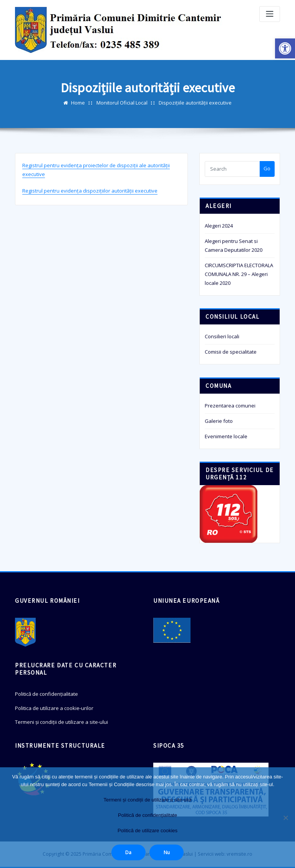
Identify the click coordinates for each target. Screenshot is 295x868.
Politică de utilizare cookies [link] (147, 831)
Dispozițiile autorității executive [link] (195, 103)
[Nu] (285, 818)
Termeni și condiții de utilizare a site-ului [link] (61, 722)
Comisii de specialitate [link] (231, 352)
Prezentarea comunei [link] (230, 406)
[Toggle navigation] (270, 14)
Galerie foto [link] (219, 421)
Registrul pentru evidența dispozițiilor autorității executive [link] (90, 191)
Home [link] (78, 103)
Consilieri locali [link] (222, 336)
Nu (167, 852)
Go (267, 168)
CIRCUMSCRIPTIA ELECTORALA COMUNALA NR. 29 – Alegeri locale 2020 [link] (239, 274)
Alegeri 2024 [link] (219, 226)
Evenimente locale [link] (226, 436)
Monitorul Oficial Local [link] (122, 103)
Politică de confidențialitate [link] (46, 694)
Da (128, 852)
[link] (285, 48)
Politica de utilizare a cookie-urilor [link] (54, 708)
